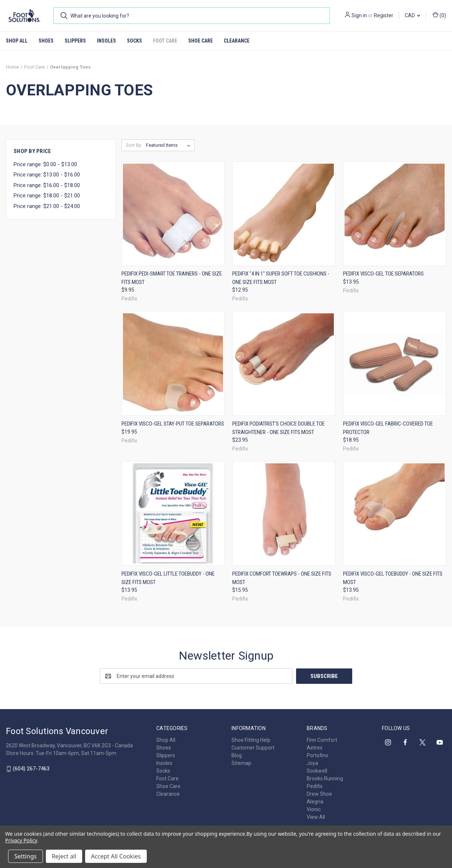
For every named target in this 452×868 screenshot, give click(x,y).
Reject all (64, 856)
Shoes (46, 41)
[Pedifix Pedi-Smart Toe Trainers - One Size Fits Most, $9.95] (173, 214)
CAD (412, 15)
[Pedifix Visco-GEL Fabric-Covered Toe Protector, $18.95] (395, 363)
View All (316, 817)
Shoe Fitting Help (251, 740)
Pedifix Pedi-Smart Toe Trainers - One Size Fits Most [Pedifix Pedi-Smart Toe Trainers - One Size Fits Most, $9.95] (172, 278)
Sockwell (317, 771)
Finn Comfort (322, 740)
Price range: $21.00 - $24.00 (47, 206)
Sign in (359, 15)
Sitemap (241, 763)
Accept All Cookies (116, 856)
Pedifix (315, 786)
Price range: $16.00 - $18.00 (47, 185)
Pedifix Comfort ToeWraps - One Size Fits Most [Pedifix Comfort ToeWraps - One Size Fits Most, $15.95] (282, 578)
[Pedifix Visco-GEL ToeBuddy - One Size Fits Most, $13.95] (395, 513)
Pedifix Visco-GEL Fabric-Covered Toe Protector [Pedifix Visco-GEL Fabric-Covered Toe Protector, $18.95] (388, 428)
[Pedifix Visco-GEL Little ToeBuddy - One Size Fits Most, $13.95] (173, 513)
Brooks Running (325, 778)
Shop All (17, 41)
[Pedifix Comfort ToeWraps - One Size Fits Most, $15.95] (284, 513)
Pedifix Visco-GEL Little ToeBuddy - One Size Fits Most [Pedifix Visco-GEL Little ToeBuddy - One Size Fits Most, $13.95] (168, 578)
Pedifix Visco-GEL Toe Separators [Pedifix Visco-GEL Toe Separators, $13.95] (383, 274)
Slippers (75, 41)
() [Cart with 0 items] (439, 15)
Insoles (106, 41)
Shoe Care (201, 41)
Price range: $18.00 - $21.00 (47, 196)
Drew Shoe (319, 794)
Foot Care (165, 41)
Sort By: (134, 145)
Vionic (314, 809)
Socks (134, 41)
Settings (25, 856)
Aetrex (315, 748)
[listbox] (170, 145)
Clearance (237, 41)
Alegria (315, 802)
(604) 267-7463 (31, 769)
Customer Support (253, 748)
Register (384, 15)
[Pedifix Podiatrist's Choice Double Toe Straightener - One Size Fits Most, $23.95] (284, 363)
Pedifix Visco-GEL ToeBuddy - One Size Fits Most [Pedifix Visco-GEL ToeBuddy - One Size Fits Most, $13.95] (393, 578)
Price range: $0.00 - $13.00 (45, 164)
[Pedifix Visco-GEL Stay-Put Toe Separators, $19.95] (173, 363)
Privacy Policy (21, 840)
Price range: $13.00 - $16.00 (47, 175)
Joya (312, 763)
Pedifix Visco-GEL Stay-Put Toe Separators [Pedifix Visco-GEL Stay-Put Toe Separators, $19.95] (173, 424)
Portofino (318, 755)
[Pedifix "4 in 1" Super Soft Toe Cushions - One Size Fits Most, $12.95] (284, 214)
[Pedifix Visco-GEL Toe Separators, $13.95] (395, 214)
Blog (237, 755)
